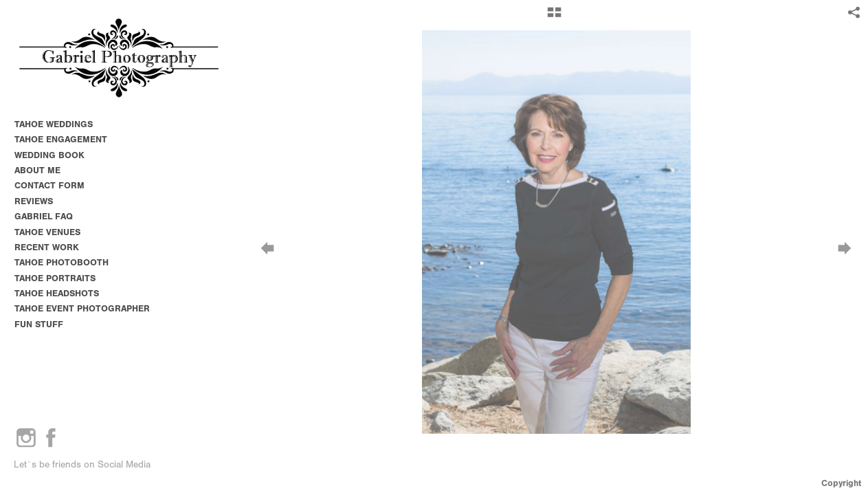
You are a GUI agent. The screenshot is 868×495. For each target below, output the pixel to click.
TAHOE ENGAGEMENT (61, 139)
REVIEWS (34, 201)
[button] (554, 17)
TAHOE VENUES (53, 232)
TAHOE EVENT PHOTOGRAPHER (82, 308)
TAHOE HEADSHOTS (57, 293)
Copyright (841, 483)
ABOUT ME (37, 170)
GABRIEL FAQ (44, 216)
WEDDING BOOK (49, 155)
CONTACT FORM (49, 185)
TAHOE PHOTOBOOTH (62, 262)
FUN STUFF (39, 324)
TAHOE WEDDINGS (54, 124)
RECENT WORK (47, 247)
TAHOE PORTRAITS (55, 278)
